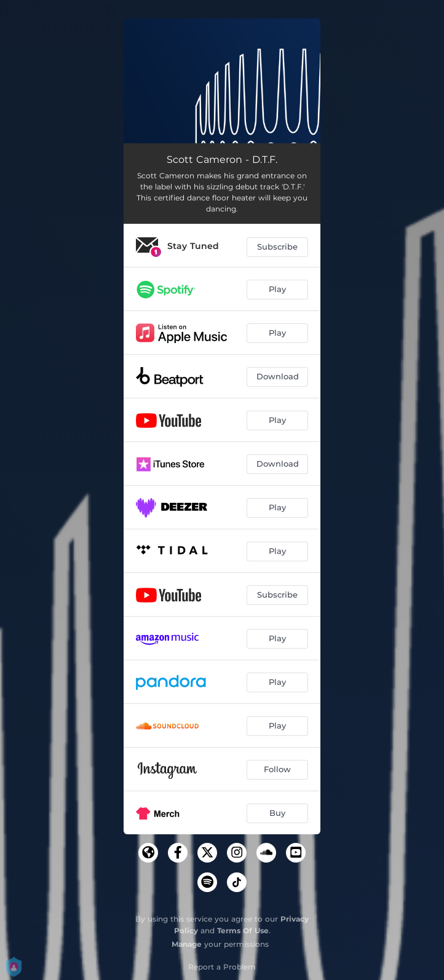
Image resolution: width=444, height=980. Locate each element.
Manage (187, 944)
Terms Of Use (243, 931)
